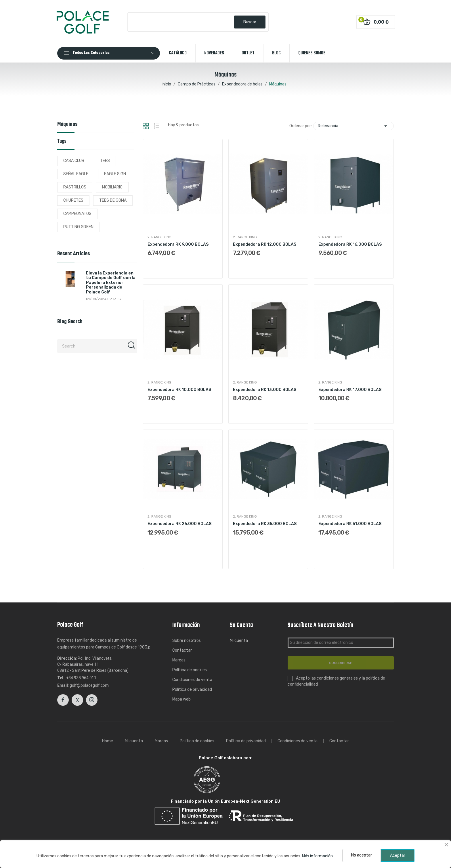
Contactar (182, 650)
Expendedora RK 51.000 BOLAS (350, 524)
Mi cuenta (239, 641)
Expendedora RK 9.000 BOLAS (178, 244)
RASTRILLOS (75, 187)
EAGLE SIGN (115, 174)
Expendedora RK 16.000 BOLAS (350, 244)
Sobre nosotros (187, 641)
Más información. (318, 856)
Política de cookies (190, 670)
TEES (105, 161)
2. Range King (159, 237)
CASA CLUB (74, 161)
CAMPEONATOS (77, 214)
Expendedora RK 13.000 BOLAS (265, 390)
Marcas (179, 660)
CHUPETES (73, 200)
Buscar (250, 22)
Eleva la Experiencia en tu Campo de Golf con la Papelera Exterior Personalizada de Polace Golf (111, 283)
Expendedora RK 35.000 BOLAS (265, 524)
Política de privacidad (192, 689)
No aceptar (362, 855)
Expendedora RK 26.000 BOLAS (179, 524)
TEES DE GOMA (113, 200)
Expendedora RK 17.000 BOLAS (350, 390)
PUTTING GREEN (78, 227)
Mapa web (181, 699)
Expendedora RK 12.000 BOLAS (265, 244)
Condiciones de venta (192, 680)
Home (108, 741)
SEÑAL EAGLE (76, 174)
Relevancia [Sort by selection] (353, 126)
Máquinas (67, 125)
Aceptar (398, 855)
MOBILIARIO (112, 187)
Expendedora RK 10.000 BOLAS (179, 390)
